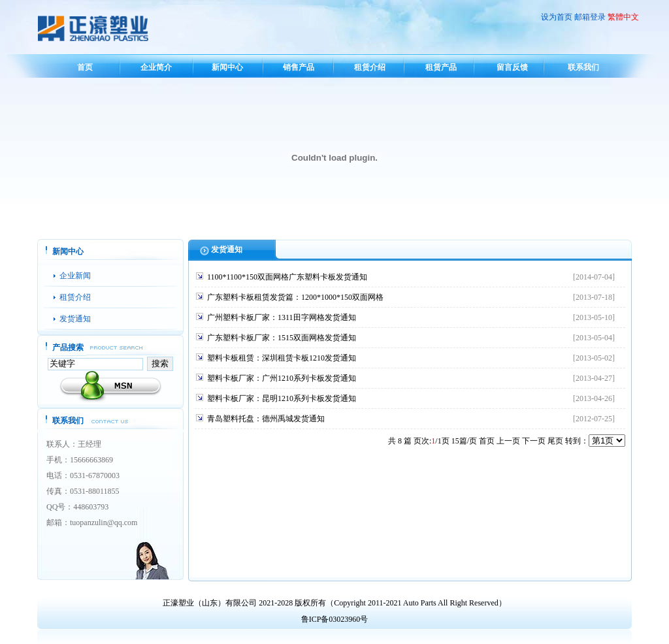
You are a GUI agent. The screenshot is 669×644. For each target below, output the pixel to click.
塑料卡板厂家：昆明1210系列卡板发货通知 (282, 398)
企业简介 (156, 67)
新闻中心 (227, 67)
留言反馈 (512, 67)
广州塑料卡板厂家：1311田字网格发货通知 (282, 317)
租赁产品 (441, 67)
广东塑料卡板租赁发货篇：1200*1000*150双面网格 (295, 297)
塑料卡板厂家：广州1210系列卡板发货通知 (282, 378)
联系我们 (583, 67)
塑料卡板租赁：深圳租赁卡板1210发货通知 (282, 358)
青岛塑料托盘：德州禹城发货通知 (266, 419)
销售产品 (299, 67)
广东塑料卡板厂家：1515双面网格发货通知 (282, 338)
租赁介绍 (370, 67)
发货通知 (75, 319)
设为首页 (557, 17)
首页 (85, 67)
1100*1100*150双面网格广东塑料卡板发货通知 (287, 277)
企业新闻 (75, 276)
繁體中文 (623, 17)
